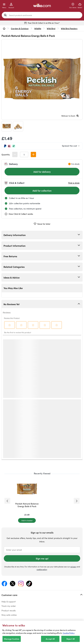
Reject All (71, 639)
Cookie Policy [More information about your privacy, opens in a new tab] (69, 633)
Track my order (9, 606)
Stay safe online (9, 615)
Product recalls (9, 610)
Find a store (74, 183)
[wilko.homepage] (4, 28)
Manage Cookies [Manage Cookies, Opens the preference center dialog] (12, 639)
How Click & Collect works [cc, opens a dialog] (19, 214)
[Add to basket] (27, 521)
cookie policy (42, 569)
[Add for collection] (42, 191)
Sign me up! (42, 558)
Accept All (50, 639)
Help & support (9, 601)
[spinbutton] (24, 154)
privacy (73, 567)
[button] (33, 154)
